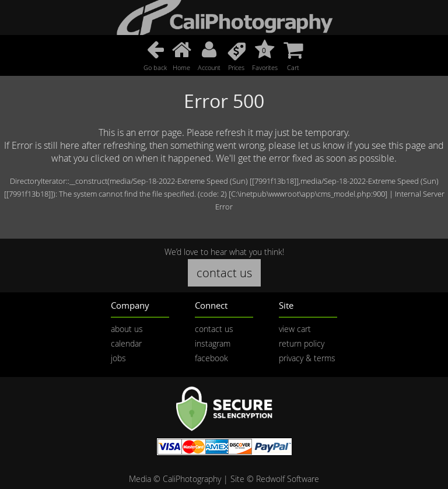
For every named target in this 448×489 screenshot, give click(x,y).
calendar (126, 343)
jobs (118, 358)
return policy (302, 343)
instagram (213, 343)
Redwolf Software (288, 479)
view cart (295, 329)
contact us (224, 273)
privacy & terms (307, 358)
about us (127, 329)
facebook (211, 358)
